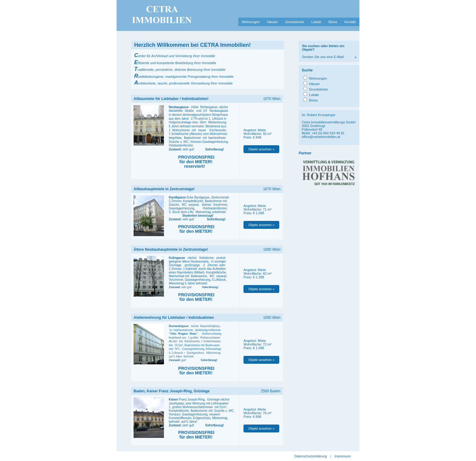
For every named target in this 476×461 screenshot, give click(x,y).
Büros (333, 22)
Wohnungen (251, 22)
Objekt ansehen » (261, 149)
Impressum (343, 456)
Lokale (316, 22)
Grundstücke (294, 22)
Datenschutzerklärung (311, 456)
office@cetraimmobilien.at (321, 137)
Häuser (272, 22)
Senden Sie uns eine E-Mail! (323, 51)
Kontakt (350, 22)
